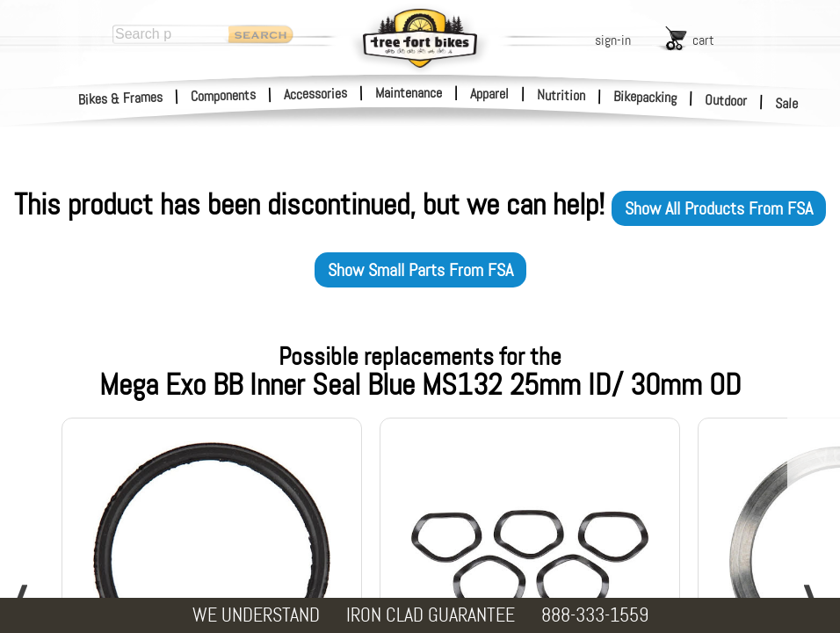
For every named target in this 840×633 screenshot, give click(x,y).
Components (224, 95)
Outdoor (726, 100)
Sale (787, 104)
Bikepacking (645, 97)
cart (703, 40)
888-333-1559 (595, 615)
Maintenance (409, 93)
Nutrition (561, 95)
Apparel (489, 94)
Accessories (315, 94)
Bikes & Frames (121, 98)
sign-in (613, 40)
